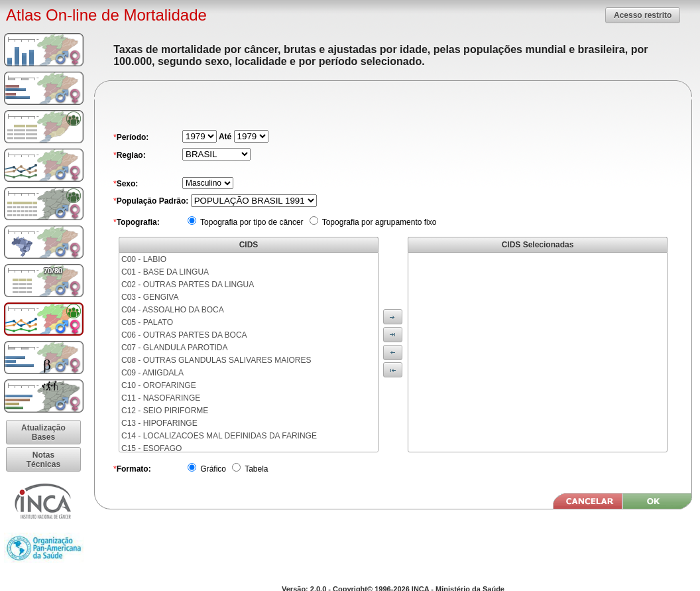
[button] (643, 15)
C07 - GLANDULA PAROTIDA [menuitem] (175, 348)
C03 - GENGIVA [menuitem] (150, 297)
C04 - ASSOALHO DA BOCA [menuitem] (173, 310)
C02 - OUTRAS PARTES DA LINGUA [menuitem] (188, 285)
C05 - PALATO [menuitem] (147, 322)
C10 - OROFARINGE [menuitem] (159, 385)
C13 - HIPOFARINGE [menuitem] (159, 423)
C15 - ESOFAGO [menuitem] (151, 448)
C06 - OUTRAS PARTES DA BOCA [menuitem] (184, 335)
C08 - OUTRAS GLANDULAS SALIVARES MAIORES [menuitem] (216, 360)
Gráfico (212, 469)
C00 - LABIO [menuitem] (144, 259)
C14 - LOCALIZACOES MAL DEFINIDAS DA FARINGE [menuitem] (219, 436)
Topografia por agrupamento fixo (379, 222)
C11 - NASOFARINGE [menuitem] (161, 398)
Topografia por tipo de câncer (251, 222)
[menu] (249, 352)
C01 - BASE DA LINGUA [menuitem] (165, 272)
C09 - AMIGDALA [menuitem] (152, 373)
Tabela (255, 469)
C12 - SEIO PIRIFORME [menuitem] (165, 411)
